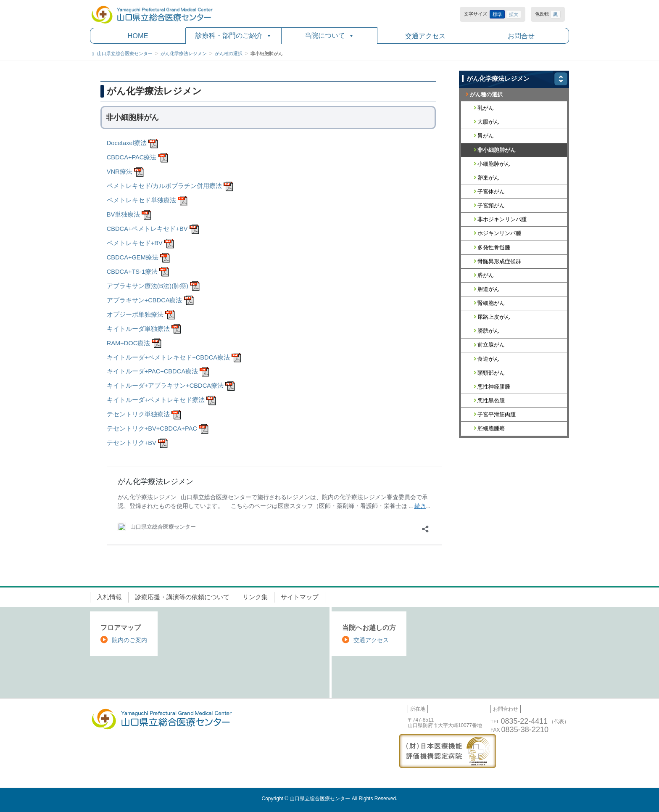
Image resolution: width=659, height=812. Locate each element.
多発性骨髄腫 (494, 247)
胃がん (486, 136)
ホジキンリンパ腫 (499, 233)
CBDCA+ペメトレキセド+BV (147, 229)
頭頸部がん (491, 373)
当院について (329, 36)
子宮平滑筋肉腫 (497, 414)
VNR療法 (120, 172)
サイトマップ (300, 597)
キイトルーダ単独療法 (138, 329)
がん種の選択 (486, 94)
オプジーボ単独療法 (135, 315)
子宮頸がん (491, 205)
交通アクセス (425, 36)
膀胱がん (488, 331)
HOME (138, 36)
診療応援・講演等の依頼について (182, 597)
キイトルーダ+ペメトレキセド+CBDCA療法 (168, 357)
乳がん (486, 108)
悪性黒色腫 (491, 401)
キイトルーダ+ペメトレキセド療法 (156, 400)
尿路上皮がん (494, 317)
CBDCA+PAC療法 (132, 157)
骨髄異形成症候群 (499, 261)
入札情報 (109, 597)
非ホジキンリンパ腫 (502, 219)
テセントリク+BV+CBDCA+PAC (152, 428)
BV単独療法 (124, 214)
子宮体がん (491, 192)
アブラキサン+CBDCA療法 (145, 300)
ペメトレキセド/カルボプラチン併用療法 (164, 186)
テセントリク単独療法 (138, 414)
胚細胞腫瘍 (491, 428)
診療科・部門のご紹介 (234, 36)
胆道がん (488, 289)
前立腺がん (491, 345)
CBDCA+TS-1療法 (132, 272)
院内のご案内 (129, 640)
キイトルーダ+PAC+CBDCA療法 (152, 371)
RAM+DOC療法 (128, 343)
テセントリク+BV (132, 443)
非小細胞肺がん (497, 150)
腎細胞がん (491, 303)
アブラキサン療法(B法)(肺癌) (148, 286)
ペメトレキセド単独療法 (141, 200)
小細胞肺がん (494, 164)
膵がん (486, 275)
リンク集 (255, 597)
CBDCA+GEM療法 (133, 257)
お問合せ (521, 36)
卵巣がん (488, 178)
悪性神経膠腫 (494, 387)
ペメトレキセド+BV (135, 243)
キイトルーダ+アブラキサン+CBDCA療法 (165, 386)
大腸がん (488, 122)
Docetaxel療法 (127, 143)
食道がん (488, 359)
